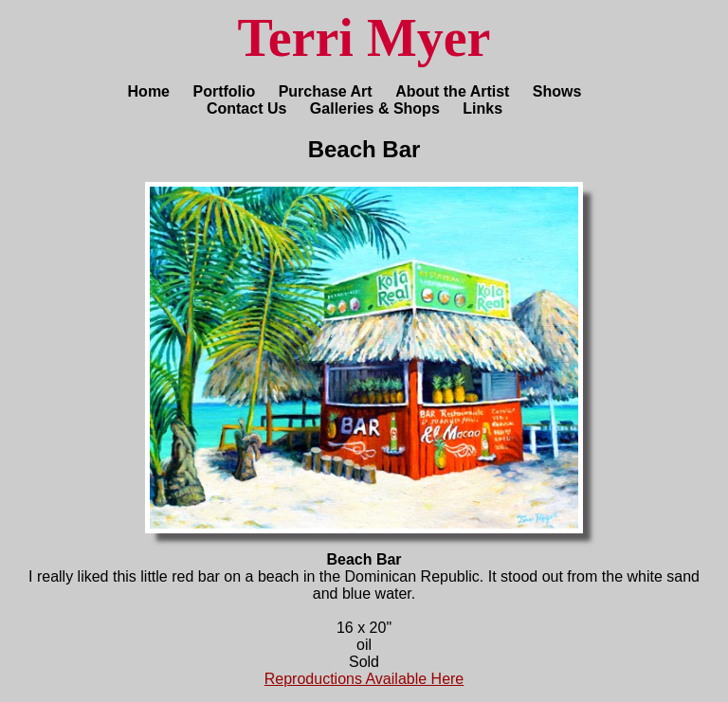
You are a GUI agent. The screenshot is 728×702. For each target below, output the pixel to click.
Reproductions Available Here (364, 679)
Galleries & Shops (375, 108)
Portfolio (224, 91)
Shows (557, 91)
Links (482, 108)
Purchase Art (326, 91)
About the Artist (452, 91)
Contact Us (246, 108)
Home (149, 91)
